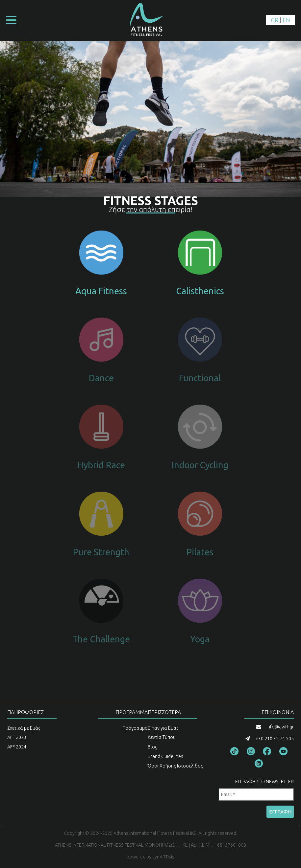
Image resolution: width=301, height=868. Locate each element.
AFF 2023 (17, 737)
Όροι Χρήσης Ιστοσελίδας (175, 766)
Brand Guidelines (165, 756)
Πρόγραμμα (135, 728)
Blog (153, 747)
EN (286, 20)
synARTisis (163, 857)
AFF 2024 (17, 747)
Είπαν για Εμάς (163, 728)
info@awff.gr (280, 727)
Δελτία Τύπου (162, 737)
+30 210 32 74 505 (275, 739)
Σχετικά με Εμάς (24, 728)
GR (275, 20)
